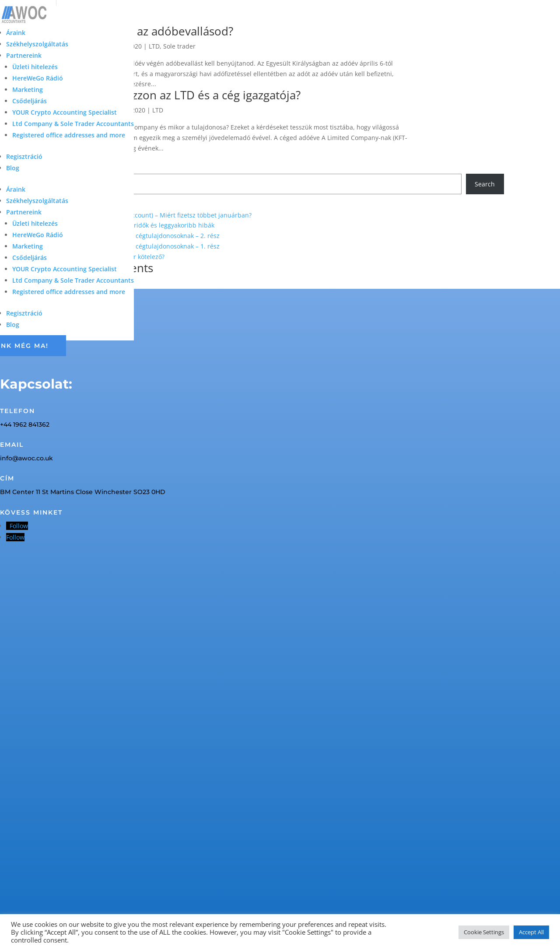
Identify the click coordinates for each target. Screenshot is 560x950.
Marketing (28, 89)
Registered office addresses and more (69, 135)
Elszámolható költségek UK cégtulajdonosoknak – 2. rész (138, 236)
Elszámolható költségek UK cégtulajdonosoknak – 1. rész (138, 246)
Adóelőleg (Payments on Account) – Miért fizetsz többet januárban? (154, 215)
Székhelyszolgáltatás (37, 44)
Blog (13, 168)
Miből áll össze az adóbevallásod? (145, 31)
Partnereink (24, 55)
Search (485, 184)
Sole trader (179, 46)
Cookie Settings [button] (484, 932)
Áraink (16, 33)
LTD (154, 46)
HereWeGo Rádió (38, 78)
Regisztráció (24, 156)
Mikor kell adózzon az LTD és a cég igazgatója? (178, 95)
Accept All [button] (531, 932)
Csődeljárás (30, 101)
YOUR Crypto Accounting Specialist (65, 112)
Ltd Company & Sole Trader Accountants (73, 124)
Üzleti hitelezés (35, 67)
